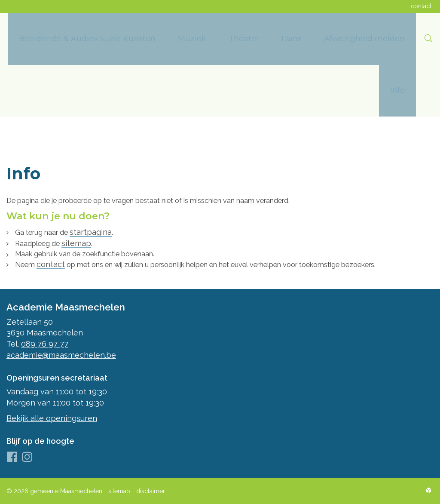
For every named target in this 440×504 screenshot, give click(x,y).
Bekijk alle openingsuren (52, 418)
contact (54, 263)
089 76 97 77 (45, 344)
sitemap (84, 241)
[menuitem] (87, 39)
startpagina (100, 230)
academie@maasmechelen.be (61, 355)
